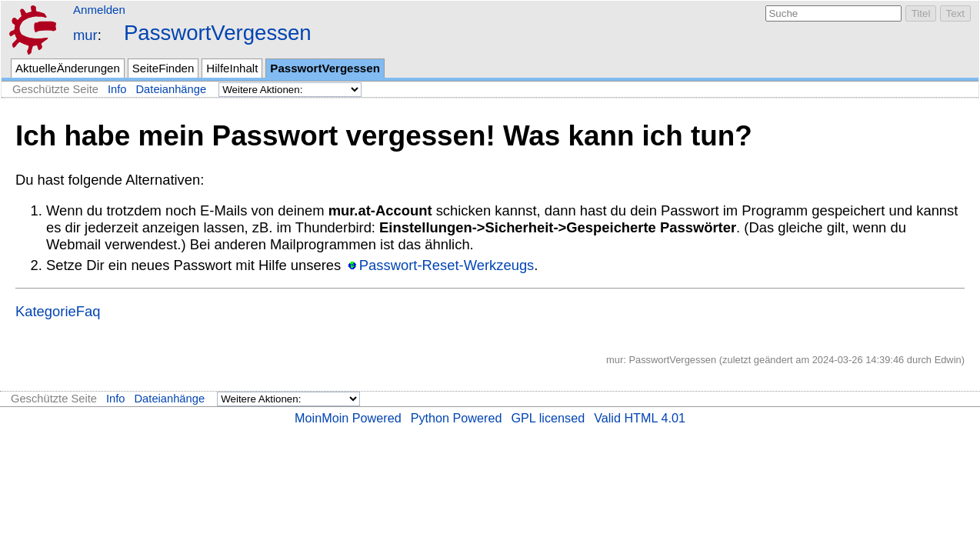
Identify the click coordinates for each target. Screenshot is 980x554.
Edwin (948, 360)
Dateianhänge (172, 89)
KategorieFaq (58, 311)
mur (85, 35)
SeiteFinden (163, 68)
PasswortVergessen (218, 33)
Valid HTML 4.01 (640, 418)
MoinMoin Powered (348, 418)
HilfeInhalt (232, 68)
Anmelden (99, 10)
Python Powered (457, 418)
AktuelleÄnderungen (68, 68)
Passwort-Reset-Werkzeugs (447, 265)
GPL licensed (548, 418)
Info (117, 89)
